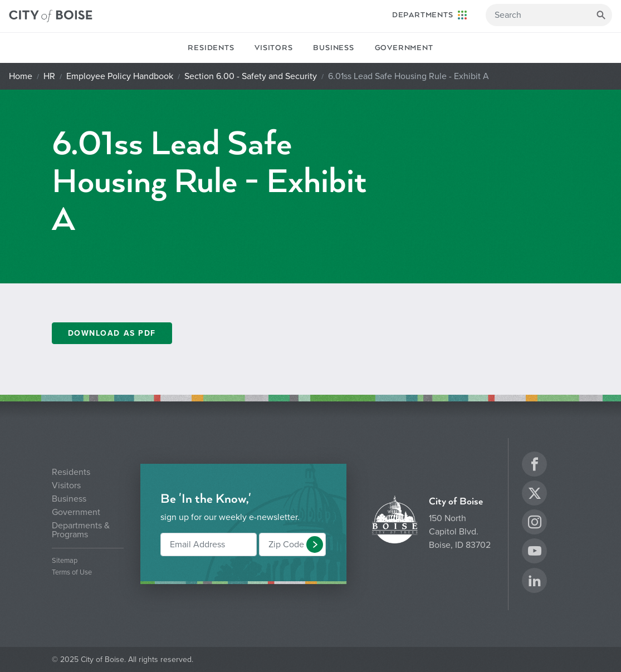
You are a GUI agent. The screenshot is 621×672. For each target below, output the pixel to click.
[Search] (549, 15)
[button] (315, 545)
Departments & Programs (81, 530)
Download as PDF (112, 333)
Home (21, 76)
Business (333, 48)
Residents (211, 48)
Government (404, 48)
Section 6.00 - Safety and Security (251, 76)
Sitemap (65, 561)
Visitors (273, 48)
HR (49, 76)
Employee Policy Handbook (120, 76)
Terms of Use (72, 573)
